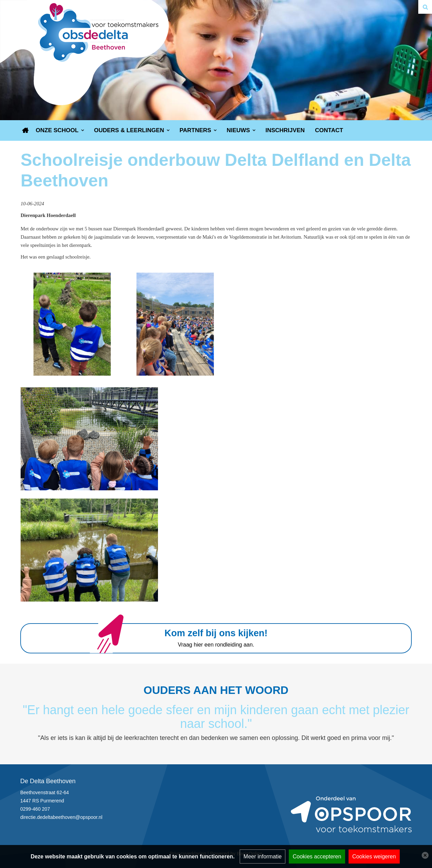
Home (25, 130)
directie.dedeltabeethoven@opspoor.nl (61, 817)
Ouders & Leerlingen (129, 130)
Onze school (57, 130)
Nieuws (238, 130)
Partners (195, 130)
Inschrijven (285, 130)
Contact (329, 130)
